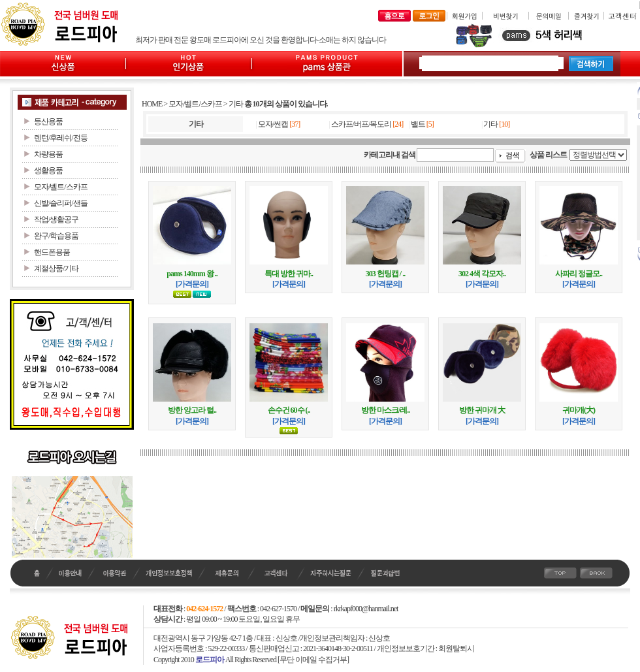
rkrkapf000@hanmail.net (366, 609)
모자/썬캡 (273, 124)
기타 (236, 104)
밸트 (418, 124)
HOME (152, 104)
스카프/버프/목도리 (361, 124)
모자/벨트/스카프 (195, 104)
